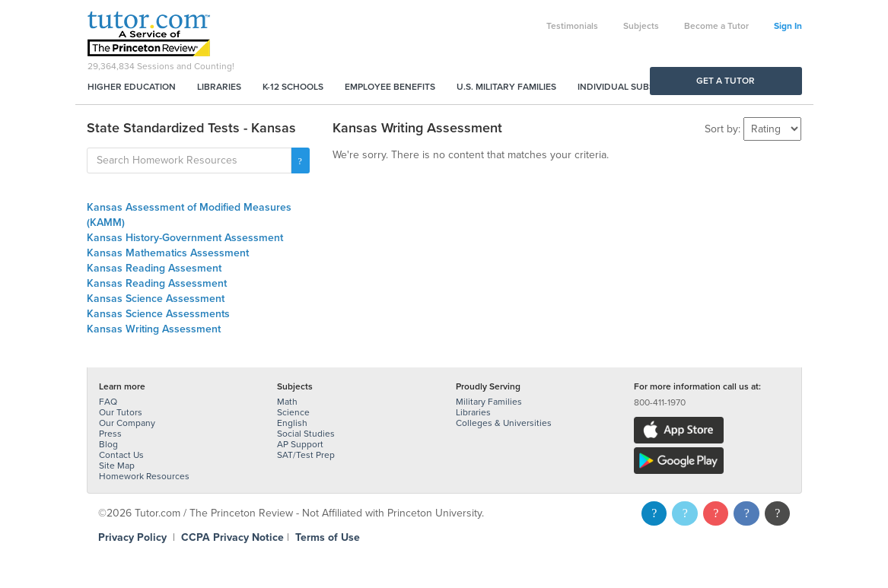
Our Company (127, 423)
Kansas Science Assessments (158, 314)
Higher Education (132, 87)
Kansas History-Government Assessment (185, 238)
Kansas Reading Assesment (154, 268)
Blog (108, 444)
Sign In (788, 26)
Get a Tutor (726, 81)
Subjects (641, 26)
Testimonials (572, 26)
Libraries (219, 87)
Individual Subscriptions (639, 87)
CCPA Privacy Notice (232, 537)
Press (110, 434)
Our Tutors (121, 412)
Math (287, 402)
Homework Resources (144, 476)
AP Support (300, 444)
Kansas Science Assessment (156, 299)
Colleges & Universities (504, 423)
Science (293, 412)
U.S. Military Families (506, 87)
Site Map (117, 466)
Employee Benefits (390, 87)
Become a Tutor (716, 26)
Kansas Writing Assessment (154, 329)
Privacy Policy (132, 537)
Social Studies (306, 434)
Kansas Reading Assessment (157, 283)
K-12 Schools (293, 87)
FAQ (108, 402)
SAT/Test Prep (306, 455)
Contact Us (121, 455)
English (292, 423)
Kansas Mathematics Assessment (168, 253)
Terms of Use (328, 537)
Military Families (489, 402)
